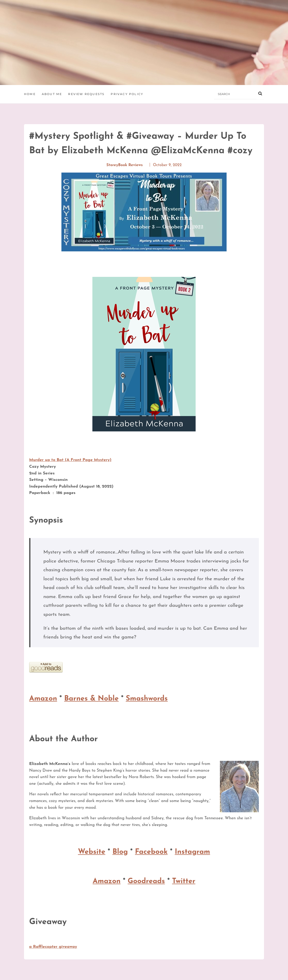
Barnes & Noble (91, 699)
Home (30, 94)
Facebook (151, 852)
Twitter (184, 881)
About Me (52, 94)
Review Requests (86, 94)
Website (92, 852)
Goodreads (146, 881)
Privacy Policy (127, 94)
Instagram (192, 852)
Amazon (43, 699)
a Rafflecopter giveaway (53, 947)
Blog (120, 852)
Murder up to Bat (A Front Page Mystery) (70, 460)
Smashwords (147, 699)
